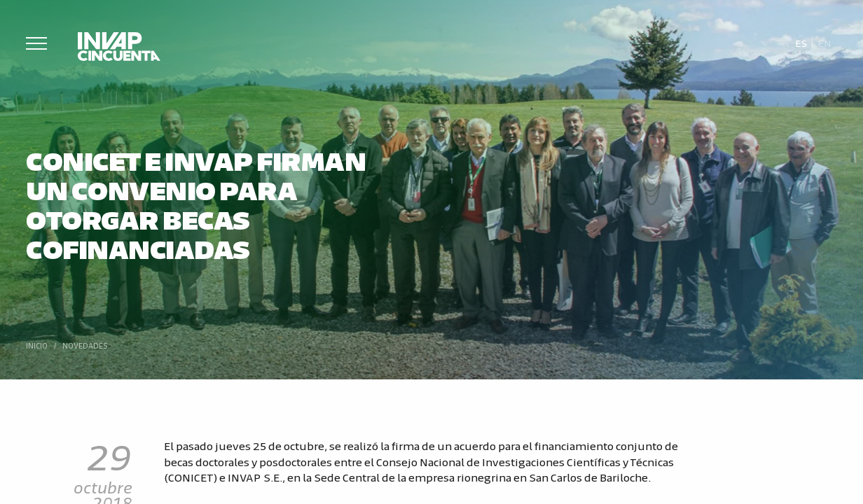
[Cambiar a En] (824, 42)
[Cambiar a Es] (801, 42)
